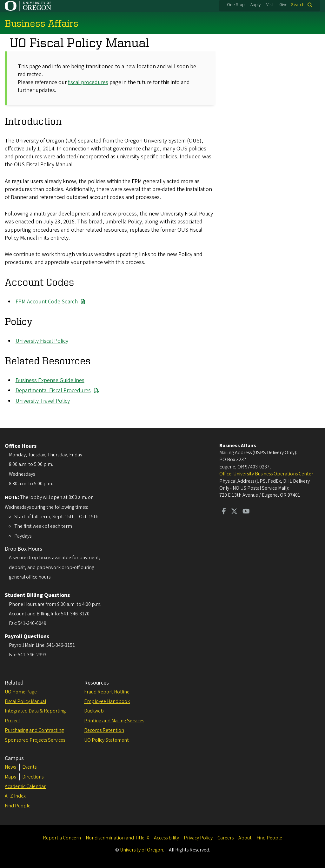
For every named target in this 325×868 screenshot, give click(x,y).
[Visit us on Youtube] (246, 512)
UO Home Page (21, 692)
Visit (270, 5)
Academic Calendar (25, 786)
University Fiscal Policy (42, 341)
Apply (255, 5)
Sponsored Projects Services (35, 740)
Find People (18, 806)
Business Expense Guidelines (50, 380)
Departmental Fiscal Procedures (53, 391)
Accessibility (166, 838)
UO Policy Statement (106, 740)
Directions (33, 777)
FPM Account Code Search (47, 302)
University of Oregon (142, 850)
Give (283, 5)
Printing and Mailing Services (114, 721)
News (10, 767)
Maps (10, 777)
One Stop (236, 5)
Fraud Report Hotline (107, 692)
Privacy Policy (198, 838)
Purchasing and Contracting (34, 730)
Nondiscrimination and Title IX (117, 838)
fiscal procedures (88, 82)
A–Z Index (15, 796)
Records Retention (104, 730)
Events (29, 767)
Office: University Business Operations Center (266, 474)
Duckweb (94, 711)
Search (298, 5)
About (245, 838)
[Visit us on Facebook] (224, 512)
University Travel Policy (43, 401)
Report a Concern (62, 838)
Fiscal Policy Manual (25, 701)
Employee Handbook (107, 701)
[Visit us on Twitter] (234, 512)
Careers (226, 838)
